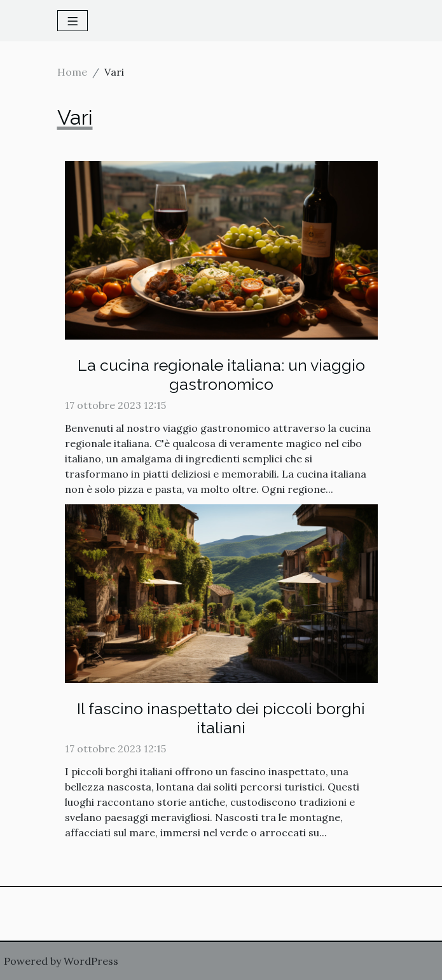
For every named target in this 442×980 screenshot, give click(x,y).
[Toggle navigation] (73, 21)
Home (72, 72)
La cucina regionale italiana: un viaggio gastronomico (221, 375)
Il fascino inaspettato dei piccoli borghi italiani (221, 718)
